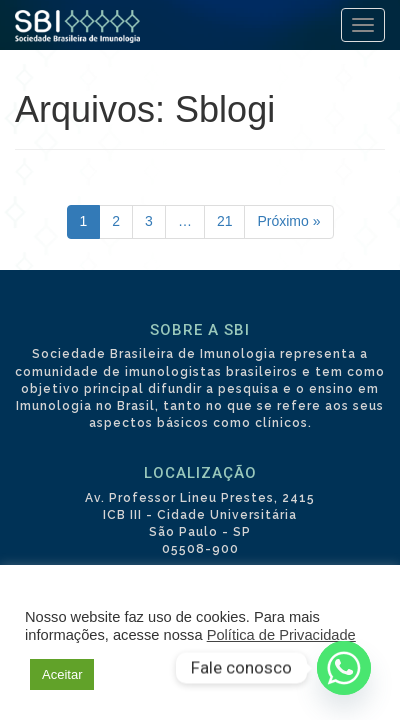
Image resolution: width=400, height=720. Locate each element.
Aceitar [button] (62, 674)
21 (225, 221)
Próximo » (288, 221)
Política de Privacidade (281, 635)
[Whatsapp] (344, 668)
